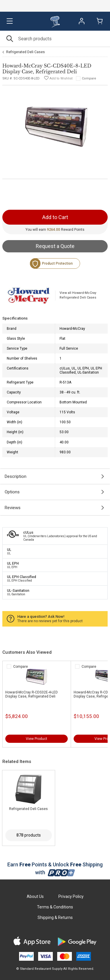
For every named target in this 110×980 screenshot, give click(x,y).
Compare (89, 78)
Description (16, 476)
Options (12, 492)
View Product (37, 739)
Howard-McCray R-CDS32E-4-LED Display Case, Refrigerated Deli (32, 694)
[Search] (55, 39)
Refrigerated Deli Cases (26, 52)
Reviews (13, 508)
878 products (29, 835)
